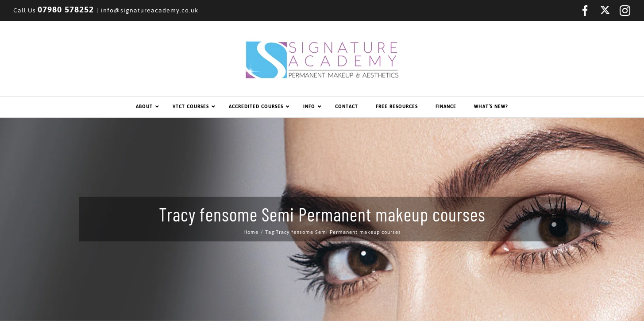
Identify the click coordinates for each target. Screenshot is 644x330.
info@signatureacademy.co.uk (150, 10)
